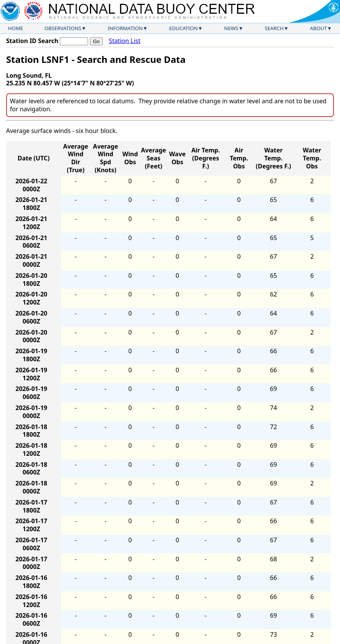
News (231, 28)
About (318, 28)
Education (184, 28)
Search (274, 28)
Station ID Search (32, 41)
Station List (124, 41)
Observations (63, 28)
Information (125, 28)
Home (16, 28)
